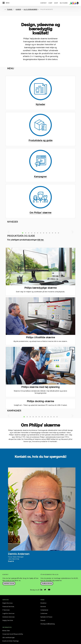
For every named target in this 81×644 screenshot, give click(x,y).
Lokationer (44, 614)
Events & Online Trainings (11, 641)
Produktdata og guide (41, 140)
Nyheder (40, 104)
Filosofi (43, 620)
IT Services (6, 610)
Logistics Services (8, 614)
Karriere (43, 607)
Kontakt (43, 3)
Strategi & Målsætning (48, 624)
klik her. (41, 240)
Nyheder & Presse (46, 617)
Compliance (44, 610)
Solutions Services (9, 617)
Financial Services (8, 607)
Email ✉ (11, 561)
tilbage (10, 9)
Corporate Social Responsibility (13, 634)
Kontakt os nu (9, 583)
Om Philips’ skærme (40, 213)
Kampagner (40, 177)
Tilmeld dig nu (47, 583)
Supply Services (8, 620)
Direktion (43, 603)
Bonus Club (6, 631)
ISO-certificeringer (9, 638)
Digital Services (8, 603)
